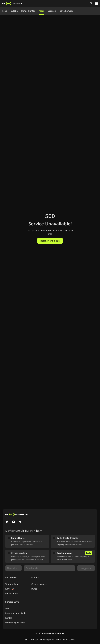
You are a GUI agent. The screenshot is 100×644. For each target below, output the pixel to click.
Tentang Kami (12, 584)
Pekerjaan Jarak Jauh (15, 613)
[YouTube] (14, 522)
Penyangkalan (47, 640)
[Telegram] (20, 522)
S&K (27, 640)
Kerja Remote (66, 11)
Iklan (8, 608)
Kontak (9, 618)
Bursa (34, 589)
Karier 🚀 (10, 589)
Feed (5, 11)
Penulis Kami (12, 593)
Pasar (41, 11)
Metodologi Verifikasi (16, 623)
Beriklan (52, 11)
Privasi (34, 640)
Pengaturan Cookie (66, 640)
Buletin (14, 11)
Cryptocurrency (39, 584)
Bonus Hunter (28, 11)
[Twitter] (7, 522)
